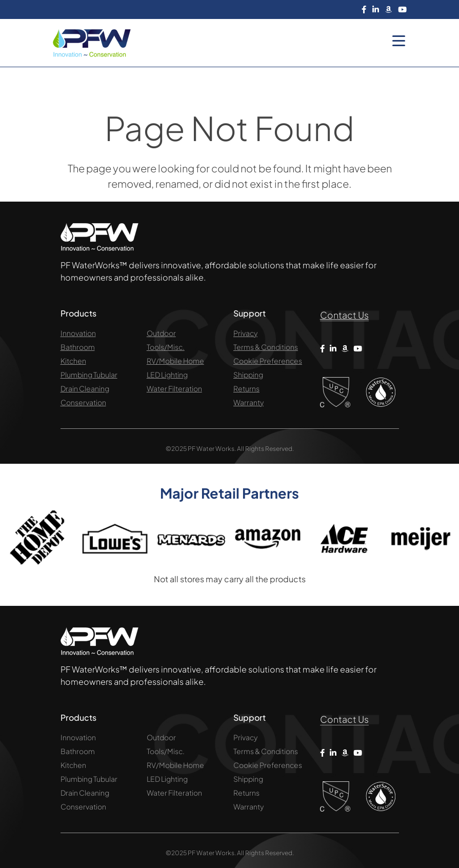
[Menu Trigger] (399, 40)
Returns (246, 388)
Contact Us (345, 315)
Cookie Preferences (268, 361)
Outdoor (161, 333)
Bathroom (78, 347)
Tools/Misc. (166, 347)
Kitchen (73, 361)
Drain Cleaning (85, 388)
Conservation (83, 402)
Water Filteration (174, 388)
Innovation (78, 333)
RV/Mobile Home (175, 361)
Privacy (245, 333)
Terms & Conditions (266, 347)
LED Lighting (167, 374)
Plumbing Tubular (89, 374)
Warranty (248, 402)
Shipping (248, 374)
